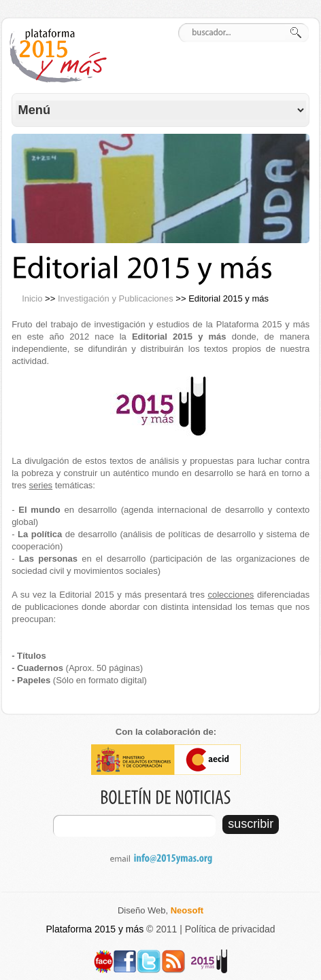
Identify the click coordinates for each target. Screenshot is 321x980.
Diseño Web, (160, 910)
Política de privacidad (230, 929)
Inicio (32, 298)
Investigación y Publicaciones (116, 298)
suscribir (251, 824)
